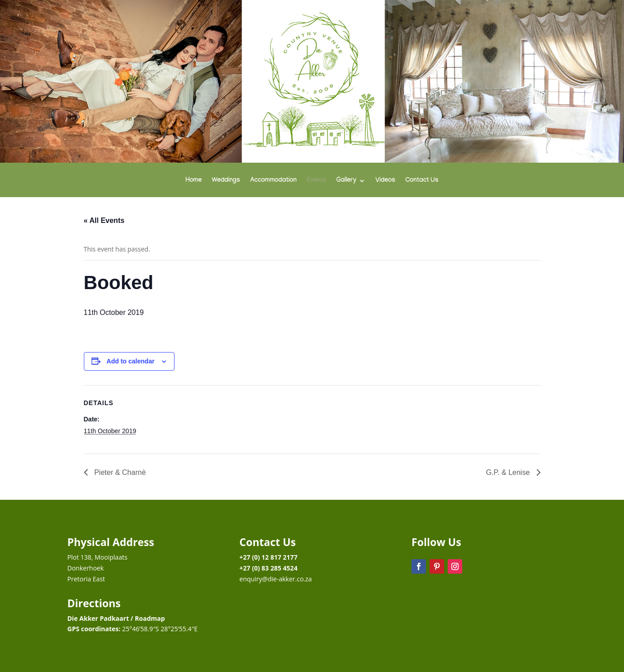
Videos (385, 181)
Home (194, 181)
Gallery (346, 181)
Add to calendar (131, 361)
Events (317, 181)
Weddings (226, 181)
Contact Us (422, 181)
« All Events (104, 220)
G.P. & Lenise (509, 472)
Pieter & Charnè (119, 472)
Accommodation (273, 181)
